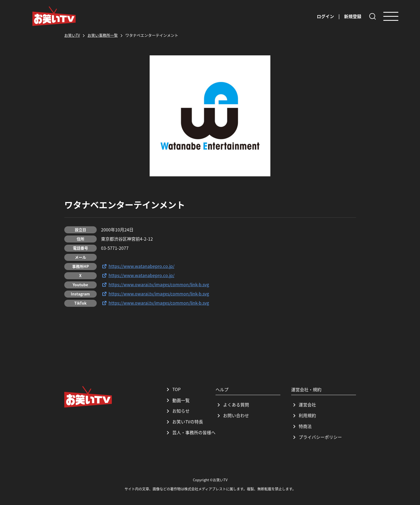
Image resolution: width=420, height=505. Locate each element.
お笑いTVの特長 (184, 422)
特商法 (301, 426)
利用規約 (304, 416)
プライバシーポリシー (317, 437)
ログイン (325, 16)
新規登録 (353, 16)
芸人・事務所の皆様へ (190, 433)
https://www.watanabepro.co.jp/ (138, 266)
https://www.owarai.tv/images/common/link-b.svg (155, 285)
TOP (173, 389)
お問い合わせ (232, 416)
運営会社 (304, 405)
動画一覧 (177, 400)
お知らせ (177, 411)
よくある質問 (232, 405)
